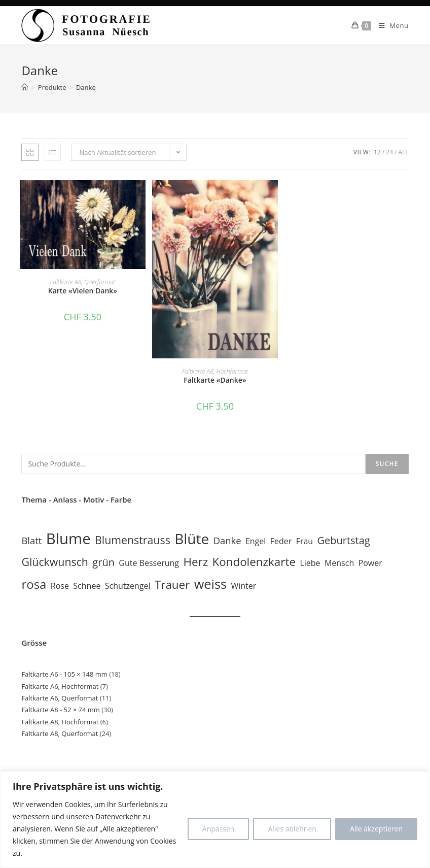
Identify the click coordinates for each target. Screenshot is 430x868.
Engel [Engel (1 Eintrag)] (256, 541)
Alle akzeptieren (376, 829)
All (403, 152)
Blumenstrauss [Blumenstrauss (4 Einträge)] (133, 540)
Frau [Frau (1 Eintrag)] (305, 541)
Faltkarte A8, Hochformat (215, 371)
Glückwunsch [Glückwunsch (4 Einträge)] (55, 562)
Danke (86, 87)
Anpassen (219, 829)
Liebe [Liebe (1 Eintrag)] (310, 563)
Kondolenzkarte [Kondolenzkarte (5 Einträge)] (254, 562)
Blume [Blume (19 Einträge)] (68, 539)
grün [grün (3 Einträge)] (103, 562)
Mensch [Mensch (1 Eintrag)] (339, 563)
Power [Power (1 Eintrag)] (370, 563)
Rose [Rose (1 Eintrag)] (60, 586)
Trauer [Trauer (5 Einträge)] (172, 585)
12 (377, 152)
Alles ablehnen (292, 829)
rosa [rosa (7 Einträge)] (34, 584)
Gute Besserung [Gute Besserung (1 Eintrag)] (149, 563)
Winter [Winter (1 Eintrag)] (243, 586)
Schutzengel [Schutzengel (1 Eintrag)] (128, 586)
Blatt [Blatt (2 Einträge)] (31, 540)
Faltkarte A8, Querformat (83, 282)
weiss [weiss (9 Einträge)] (210, 584)
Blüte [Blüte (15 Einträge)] (192, 539)
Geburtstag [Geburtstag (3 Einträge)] (344, 540)
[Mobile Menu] (390, 25)
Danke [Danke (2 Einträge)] (227, 540)
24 (389, 152)
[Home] (25, 87)
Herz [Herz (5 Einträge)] (195, 562)
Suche (387, 464)
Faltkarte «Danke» (215, 380)
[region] (215, 820)
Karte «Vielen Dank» (83, 291)
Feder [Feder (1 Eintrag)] (281, 541)
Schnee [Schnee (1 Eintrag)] (87, 586)
